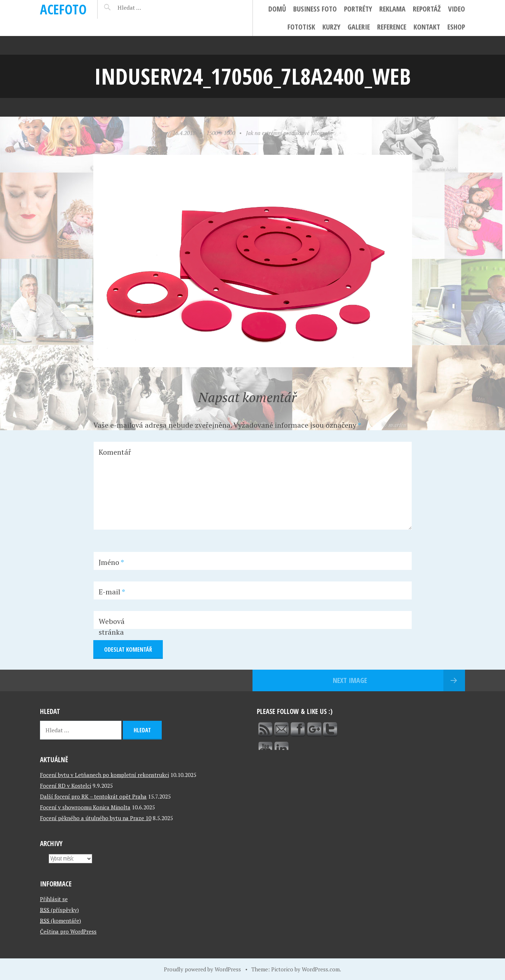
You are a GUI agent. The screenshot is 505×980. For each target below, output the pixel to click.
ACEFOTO (63, 9)
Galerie (359, 27)
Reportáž (427, 9)
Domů (277, 9)
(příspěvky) (59, 910)
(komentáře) (61, 921)
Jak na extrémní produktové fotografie (289, 133)
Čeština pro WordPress (68, 931)
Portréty (358, 9)
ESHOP (456, 27)
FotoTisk (301, 27)
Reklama (392, 9)
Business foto (315, 9)
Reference (392, 27)
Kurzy (331, 27)
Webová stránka (112, 627)
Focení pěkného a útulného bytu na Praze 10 (96, 818)
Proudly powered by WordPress (202, 969)
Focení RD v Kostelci (66, 786)
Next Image (350, 680)
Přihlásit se (54, 899)
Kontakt (427, 27)
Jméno (111, 562)
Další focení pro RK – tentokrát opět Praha (93, 796)
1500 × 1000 (221, 133)
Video (457, 9)
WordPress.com (321, 969)
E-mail (112, 592)
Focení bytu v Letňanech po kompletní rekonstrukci (104, 775)
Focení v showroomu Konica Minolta (85, 807)
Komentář (115, 452)
